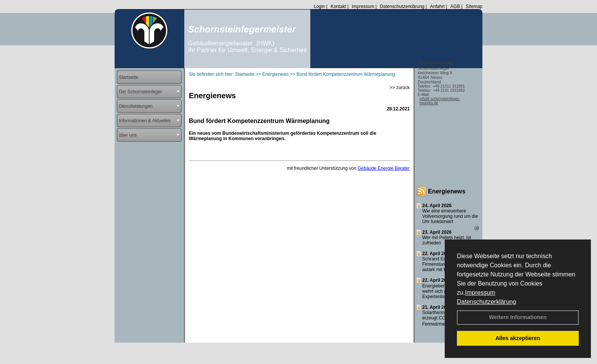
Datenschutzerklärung (487, 302)
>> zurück (400, 88)
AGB (455, 6)
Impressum (480, 293)
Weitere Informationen (518, 317)
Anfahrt (437, 6)
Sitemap (474, 6)
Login (319, 6)
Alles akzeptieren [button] (518, 338)
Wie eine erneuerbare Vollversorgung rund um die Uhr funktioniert (450, 216)
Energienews (447, 191)
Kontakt (338, 6)
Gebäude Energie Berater (384, 168)
